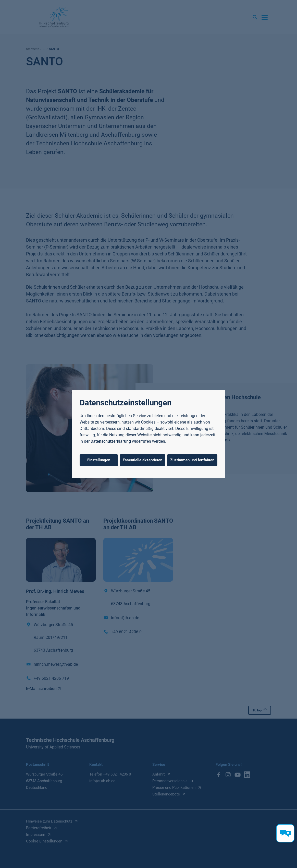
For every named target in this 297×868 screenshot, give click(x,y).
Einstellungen (99, 460)
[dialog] (148, 434)
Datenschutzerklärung (111, 441)
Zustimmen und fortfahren (192, 460)
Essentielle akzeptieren (143, 460)
